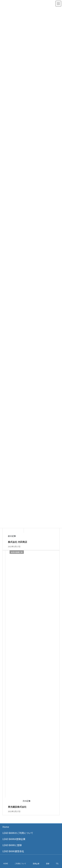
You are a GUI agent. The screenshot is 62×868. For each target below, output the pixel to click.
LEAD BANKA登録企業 (14, 839)
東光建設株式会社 (17, 807)
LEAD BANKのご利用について (18, 833)
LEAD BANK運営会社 (13, 851)
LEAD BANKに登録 (12, 845)
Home (6, 827)
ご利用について (20, 863)
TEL (57, 863)
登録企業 (36, 863)
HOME (6, 863)
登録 (48, 863)
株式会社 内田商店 (18, 542)
